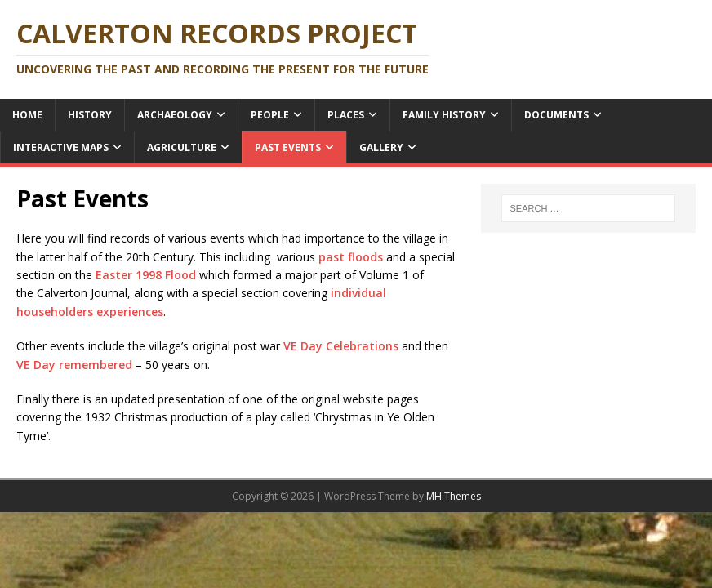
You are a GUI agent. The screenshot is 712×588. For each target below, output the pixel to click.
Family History (444, 115)
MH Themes (454, 496)
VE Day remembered (74, 365)
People (270, 115)
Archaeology (175, 115)
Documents (556, 115)
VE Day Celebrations (341, 346)
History (90, 115)
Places (346, 115)
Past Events (288, 147)
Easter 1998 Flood (147, 275)
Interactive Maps (61, 147)
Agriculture (182, 147)
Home (27, 115)
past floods (352, 257)
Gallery (381, 147)
